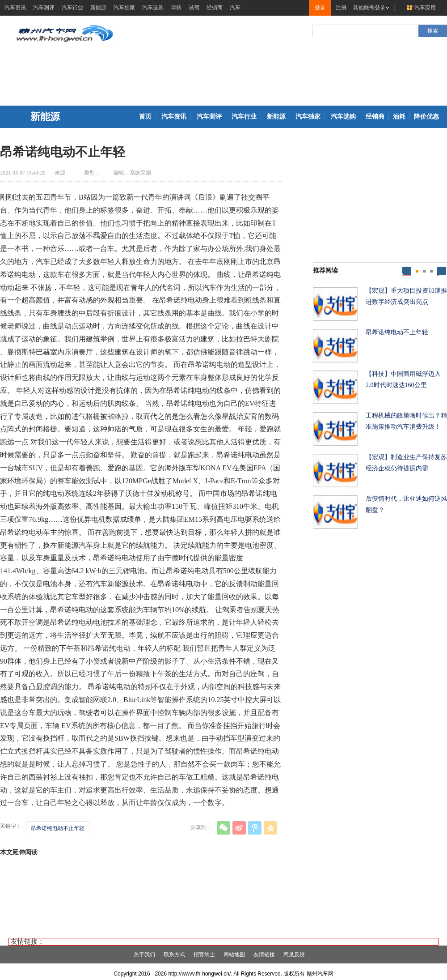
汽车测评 (44, 8)
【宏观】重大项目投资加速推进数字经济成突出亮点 (406, 296)
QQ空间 (270, 828)
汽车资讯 (15, 8)
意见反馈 (294, 954)
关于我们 (144, 954)
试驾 (194, 8)
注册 (341, 8)
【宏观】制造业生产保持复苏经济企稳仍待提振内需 (406, 463)
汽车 (235, 8)
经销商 (215, 8)
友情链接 (264, 954)
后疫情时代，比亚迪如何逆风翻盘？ (406, 504)
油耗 (399, 117)
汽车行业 (72, 8)
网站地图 (234, 954)
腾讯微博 (255, 828)
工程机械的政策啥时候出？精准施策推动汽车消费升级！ (406, 421)
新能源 (98, 8)
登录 (320, 8)
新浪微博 (239, 828)
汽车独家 (124, 8)
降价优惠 (426, 117)
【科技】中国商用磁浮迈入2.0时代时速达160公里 (403, 379)
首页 (145, 117)
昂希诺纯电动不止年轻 (58, 828)
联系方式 (174, 954)
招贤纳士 (204, 954)
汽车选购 (153, 8)
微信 (223, 828)
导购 (176, 8)
